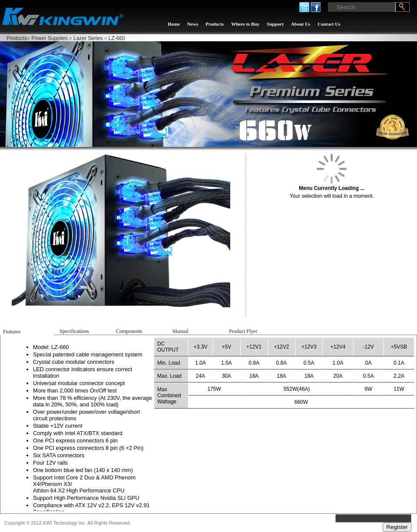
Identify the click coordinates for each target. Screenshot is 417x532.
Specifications (74, 331)
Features (12, 332)
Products (215, 24)
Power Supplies (49, 38)
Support (275, 24)
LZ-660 (117, 38)
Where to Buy (245, 24)
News (193, 24)
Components (129, 331)
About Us (301, 24)
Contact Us (329, 24)
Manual (180, 331)
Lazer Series (88, 38)
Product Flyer (243, 331)
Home (174, 24)
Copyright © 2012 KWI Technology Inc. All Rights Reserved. (68, 523)
